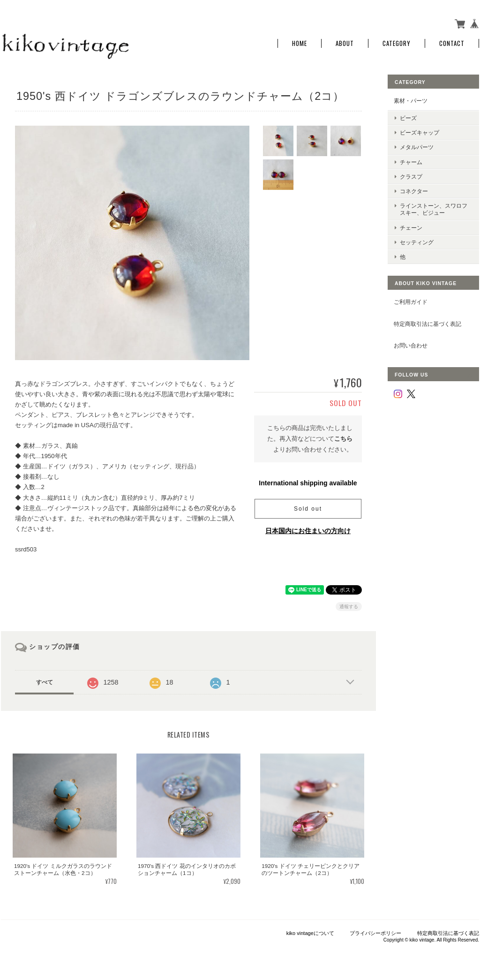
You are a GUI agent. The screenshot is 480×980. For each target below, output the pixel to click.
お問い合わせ (411, 345)
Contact (452, 43)
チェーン (411, 228)
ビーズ (408, 118)
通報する (349, 607)
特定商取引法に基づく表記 (427, 324)
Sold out (308, 509)
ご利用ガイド (411, 302)
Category (397, 43)
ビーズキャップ (420, 132)
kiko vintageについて (310, 933)
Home (300, 43)
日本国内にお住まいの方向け (308, 531)
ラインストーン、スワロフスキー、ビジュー (434, 209)
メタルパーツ (417, 147)
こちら (343, 439)
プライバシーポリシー (375, 933)
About (345, 43)
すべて (45, 682)
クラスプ (411, 177)
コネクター (414, 191)
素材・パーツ (411, 101)
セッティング (417, 242)
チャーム (411, 162)
